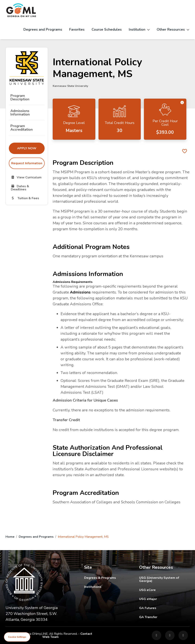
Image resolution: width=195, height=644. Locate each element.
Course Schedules (107, 29)
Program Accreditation (22, 128)
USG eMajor (164, 599)
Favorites (77, 29)
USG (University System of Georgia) (164, 579)
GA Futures (164, 608)
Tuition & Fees (28, 198)
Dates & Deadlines (28, 188)
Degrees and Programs (43, 29)
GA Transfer (164, 617)
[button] (182, 103)
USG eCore (164, 590)
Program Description (20, 97)
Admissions (80, 292)
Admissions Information (20, 113)
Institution (139, 29)
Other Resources (173, 29)
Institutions (93, 587)
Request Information (27, 163)
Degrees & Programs (100, 578)
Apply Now (31, 148)
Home (10, 537)
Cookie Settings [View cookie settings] (17, 637)
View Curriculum (28, 177)
